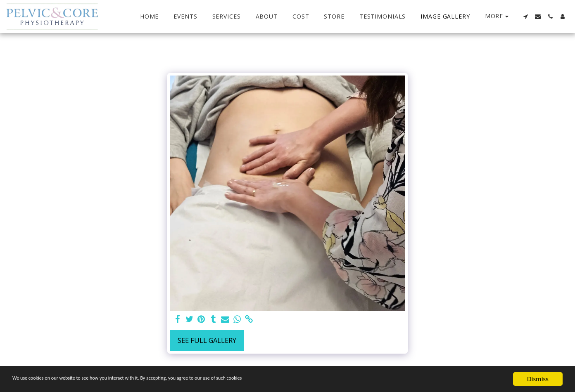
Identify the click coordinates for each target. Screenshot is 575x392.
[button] (525, 17)
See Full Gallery (207, 340)
